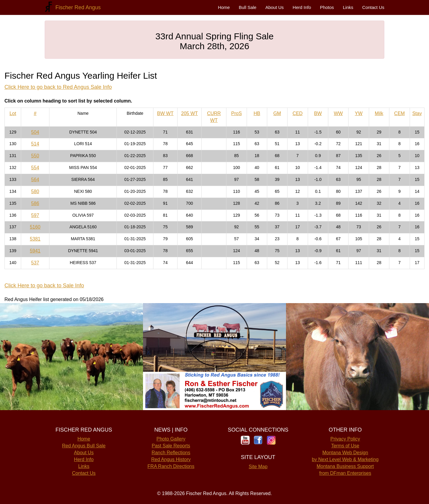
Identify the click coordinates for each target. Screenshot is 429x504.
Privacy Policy (345, 439)
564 (35, 180)
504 (35, 132)
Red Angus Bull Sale (84, 446)
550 (35, 156)
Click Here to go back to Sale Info (44, 286)
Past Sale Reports (171, 446)
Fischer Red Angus (77, 7)
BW (318, 113)
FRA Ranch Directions (171, 466)
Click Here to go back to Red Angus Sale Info (58, 87)
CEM (400, 113)
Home (224, 7)
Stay (417, 113)
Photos (327, 7)
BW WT (165, 113)
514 (35, 144)
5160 (35, 227)
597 (35, 215)
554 (35, 168)
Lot (13, 113)
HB (257, 113)
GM (277, 113)
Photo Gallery (171, 439)
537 (35, 263)
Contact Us (373, 7)
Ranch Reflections (171, 453)
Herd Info (302, 7)
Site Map (258, 467)
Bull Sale (247, 7)
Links (348, 7)
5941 (35, 251)
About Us (275, 7)
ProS (237, 113)
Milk (379, 113)
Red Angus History (171, 459)
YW (359, 113)
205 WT (189, 113)
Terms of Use (345, 446)
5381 (35, 239)
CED (298, 113)
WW (338, 113)
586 (35, 203)
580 (35, 191)
